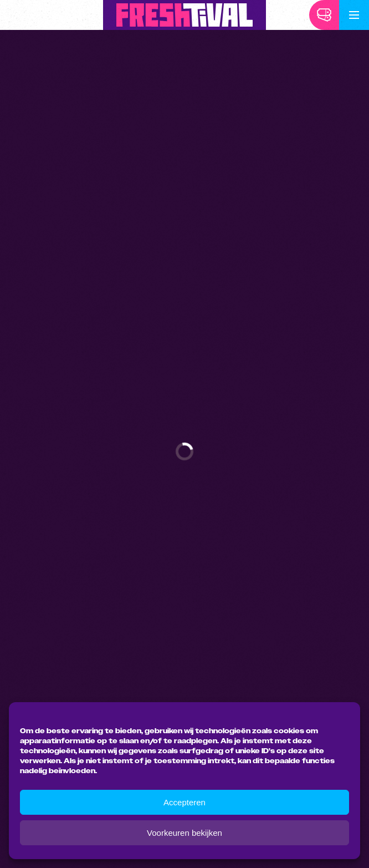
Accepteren (184, 802)
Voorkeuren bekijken (184, 833)
